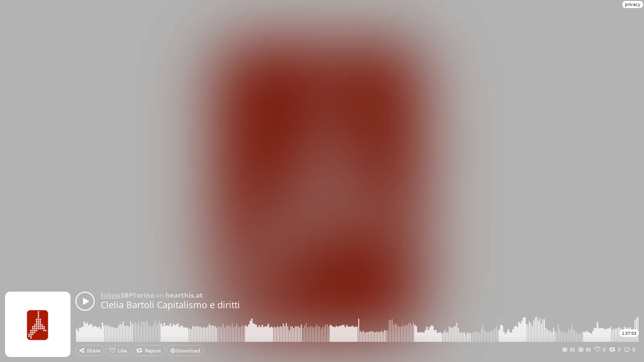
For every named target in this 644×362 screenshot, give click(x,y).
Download (185, 350)
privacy (633, 4)
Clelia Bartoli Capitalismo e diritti (170, 305)
